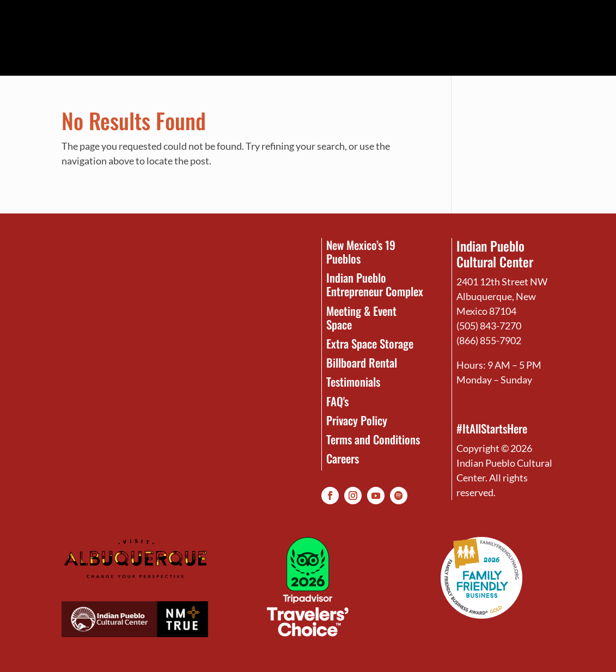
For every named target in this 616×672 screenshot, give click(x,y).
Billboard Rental (362, 362)
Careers (343, 458)
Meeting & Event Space (361, 317)
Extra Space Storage (370, 343)
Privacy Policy (357, 420)
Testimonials (353, 381)
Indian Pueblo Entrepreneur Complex (375, 284)
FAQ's (337, 401)
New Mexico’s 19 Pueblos (361, 252)
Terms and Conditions (373, 439)
